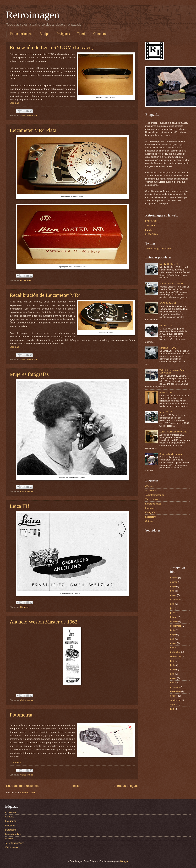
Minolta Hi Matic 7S (169, 264)
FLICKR (149, 230)
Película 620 (165, 392)
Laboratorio (151, 517)
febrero (174, 617)
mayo (173, 586)
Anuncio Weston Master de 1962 (43, 622)
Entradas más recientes (22, 786)
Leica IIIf (19, 506)
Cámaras (25, 607)
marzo (173, 595)
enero (173, 648)
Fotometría (21, 715)
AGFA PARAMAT (168, 303)
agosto (174, 582)
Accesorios (25, 280)
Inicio (76, 786)
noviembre (175, 652)
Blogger (124, 861)
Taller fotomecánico (30, 115)
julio (172, 608)
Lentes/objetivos (153, 504)
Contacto (100, 34)
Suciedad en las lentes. (171, 454)
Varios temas (26, 491)
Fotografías (151, 512)
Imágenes (63, 34)
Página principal (21, 34)
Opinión (149, 521)
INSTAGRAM (152, 234)
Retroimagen (33, 15)
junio (173, 613)
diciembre (175, 600)
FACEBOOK (151, 221)
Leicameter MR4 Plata (33, 130)
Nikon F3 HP (166, 412)
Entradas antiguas (126, 786)
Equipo (45, 34)
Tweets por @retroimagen (158, 249)
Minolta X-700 (166, 326)
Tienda (82, 34)
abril (172, 591)
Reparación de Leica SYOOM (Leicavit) (52, 47)
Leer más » (15, 103)
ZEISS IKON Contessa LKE (173, 432)
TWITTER (150, 226)
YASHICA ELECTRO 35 (171, 284)
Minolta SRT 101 (168, 348)
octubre (174, 578)
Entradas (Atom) (28, 793)
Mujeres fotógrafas (29, 374)
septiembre (176, 626)
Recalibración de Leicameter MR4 (45, 295)
